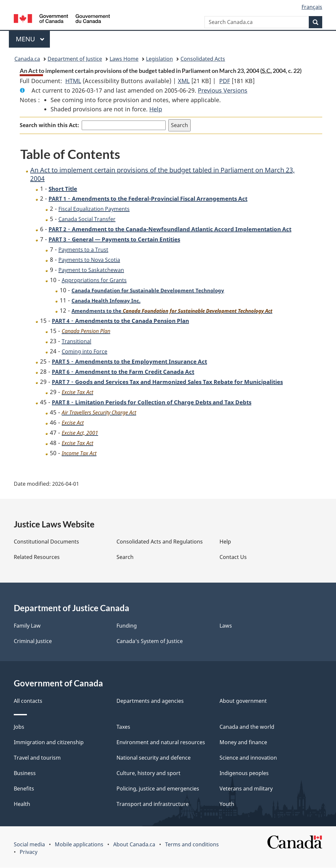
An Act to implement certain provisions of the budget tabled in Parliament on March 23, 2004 (162, 174)
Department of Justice (75, 59)
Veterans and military (246, 789)
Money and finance (243, 743)
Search (125, 557)
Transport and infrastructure (153, 804)
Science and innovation (248, 758)
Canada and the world (247, 727)
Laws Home (124, 59)
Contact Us (233, 557)
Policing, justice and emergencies (158, 789)
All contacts (28, 701)
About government (243, 701)
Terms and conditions (192, 845)
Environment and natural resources (161, 743)
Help (156, 109)
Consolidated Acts (203, 59)
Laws (226, 626)
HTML (73, 81)
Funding (127, 626)
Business (25, 773)
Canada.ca (27, 59)
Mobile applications (79, 845)
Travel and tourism (37, 758)
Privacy (29, 852)
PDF (225, 81)
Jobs (19, 727)
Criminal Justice (33, 641)
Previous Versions (223, 90)
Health (22, 804)
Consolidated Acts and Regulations (160, 542)
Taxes (123, 727)
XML (184, 81)
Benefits (24, 789)
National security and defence (154, 758)
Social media (29, 845)
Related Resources (37, 557)
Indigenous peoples (244, 773)
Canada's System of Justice (150, 641)
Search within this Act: (49, 125)
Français (312, 7)
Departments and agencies (150, 701)
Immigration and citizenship (49, 743)
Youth (227, 804)
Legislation (159, 59)
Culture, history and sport (148, 773)
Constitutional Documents (46, 542)
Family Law (27, 626)
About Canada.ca (134, 845)
